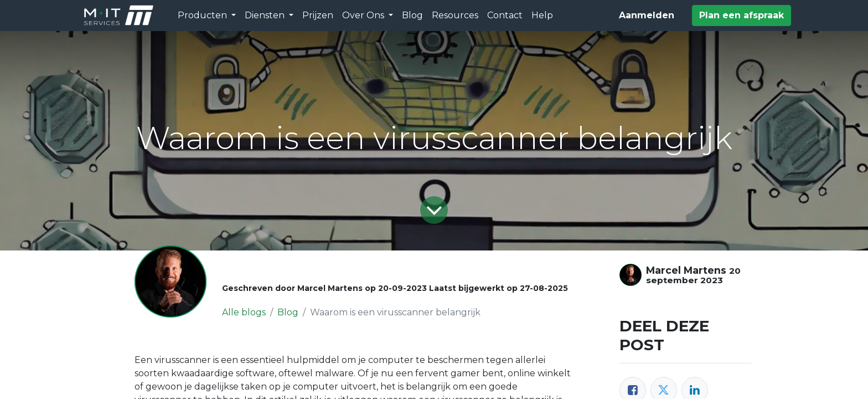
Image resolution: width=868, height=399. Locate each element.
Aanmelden (647, 15)
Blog (288, 312)
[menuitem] (318, 16)
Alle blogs (244, 312)
